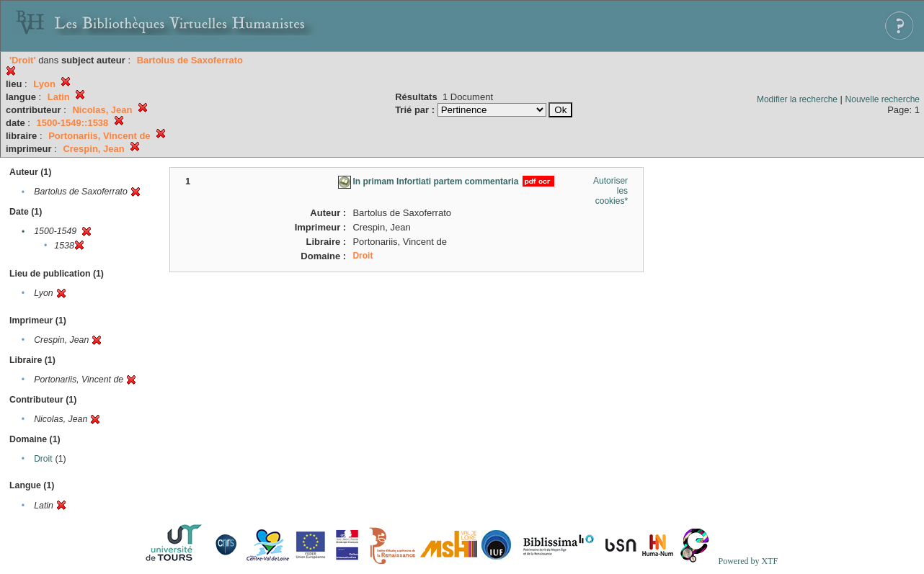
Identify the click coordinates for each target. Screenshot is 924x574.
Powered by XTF (748, 561)
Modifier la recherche (797, 99)
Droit (43, 459)
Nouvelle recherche (883, 99)
